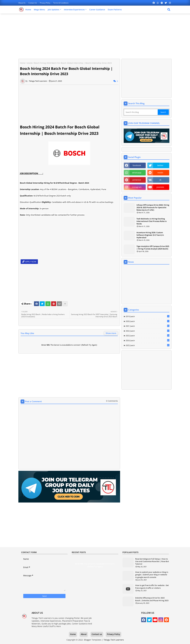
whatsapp (137, 173)
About (84, 634)
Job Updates (54, 10)
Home (28, 10)
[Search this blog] (141, 112)
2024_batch (148, 340)
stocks (30, 63)
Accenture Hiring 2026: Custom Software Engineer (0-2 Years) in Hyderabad (150, 235)
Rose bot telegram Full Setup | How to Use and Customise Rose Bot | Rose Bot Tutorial (152, 561)
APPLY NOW (31, 262)
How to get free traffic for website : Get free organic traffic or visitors (152, 587)
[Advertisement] (95, 36)
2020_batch (148, 321)
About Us (22, 3)
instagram (137, 187)
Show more (111, 333)
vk (160, 180)
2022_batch (148, 331)
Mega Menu (39, 10)
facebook (137, 165)
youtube (160, 187)
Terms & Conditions (61, 3)
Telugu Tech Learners (114, 640)
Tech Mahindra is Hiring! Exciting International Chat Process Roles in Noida (152, 221)
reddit (160, 173)
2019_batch (148, 316)
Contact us (33, 3)
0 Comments (112, 401)
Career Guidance (97, 10)
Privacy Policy (45, 3)
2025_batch (148, 345)
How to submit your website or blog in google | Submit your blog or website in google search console (152, 575)
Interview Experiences (74, 10)
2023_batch (148, 336)
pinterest (137, 180)
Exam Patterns (115, 10)
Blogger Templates (93, 640)
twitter (160, 165)
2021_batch (148, 326)
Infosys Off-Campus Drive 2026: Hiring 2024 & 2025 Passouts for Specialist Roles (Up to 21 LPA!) (153, 207)
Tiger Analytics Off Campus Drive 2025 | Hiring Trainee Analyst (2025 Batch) (153, 247)
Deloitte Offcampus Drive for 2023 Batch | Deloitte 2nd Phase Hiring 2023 (152, 599)
